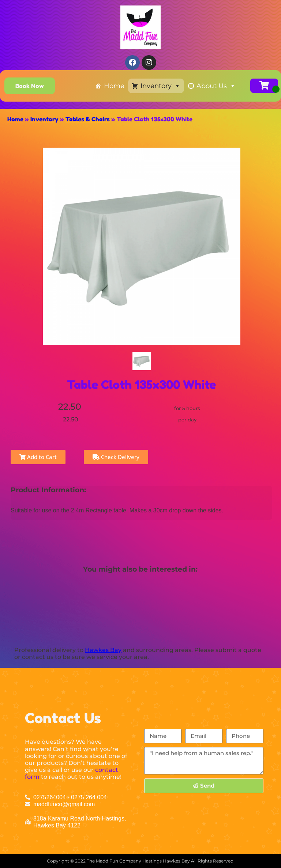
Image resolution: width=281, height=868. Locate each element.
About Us (216, 86)
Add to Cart (38, 457)
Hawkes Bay (103, 650)
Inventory (160, 86)
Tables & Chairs (88, 119)
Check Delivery (116, 457)
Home (114, 86)
